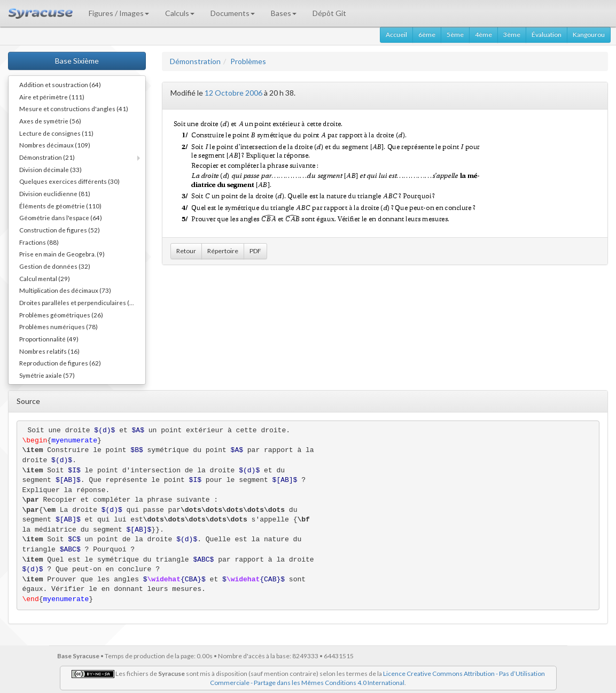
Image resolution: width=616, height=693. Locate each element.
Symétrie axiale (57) (47, 375)
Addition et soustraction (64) (60, 84)
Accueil (396, 34)
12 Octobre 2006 (233, 93)
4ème (484, 34)
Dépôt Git (329, 13)
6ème (427, 34)
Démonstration (195, 61)
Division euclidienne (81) (55, 193)
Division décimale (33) (50, 169)
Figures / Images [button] (119, 13)
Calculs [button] (180, 13)
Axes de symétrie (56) (50, 121)
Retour (186, 251)
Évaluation (547, 34)
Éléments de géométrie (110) (60, 206)
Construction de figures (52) (60, 230)
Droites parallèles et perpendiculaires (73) (79, 302)
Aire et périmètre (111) (52, 97)
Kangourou (589, 34)
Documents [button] (233, 13)
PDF (255, 251)
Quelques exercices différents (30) (69, 181)
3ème (512, 34)
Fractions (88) (39, 242)
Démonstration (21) (47, 157)
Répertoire (223, 251)
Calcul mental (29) (45, 278)
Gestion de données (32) (55, 266)
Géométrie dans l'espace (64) (61, 217)
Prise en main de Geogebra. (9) (62, 254)
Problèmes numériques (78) (59, 326)
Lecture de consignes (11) (56, 133)
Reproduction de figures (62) (60, 363)
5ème (455, 34)
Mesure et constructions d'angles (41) (74, 108)
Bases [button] (284, 13)
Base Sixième (77, 61)
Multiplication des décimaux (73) (65, 290)
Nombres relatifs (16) (49, 351)
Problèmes (248, 61)
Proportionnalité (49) (49, 339)
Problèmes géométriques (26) (61, 315)
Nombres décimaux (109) (55, 145)
